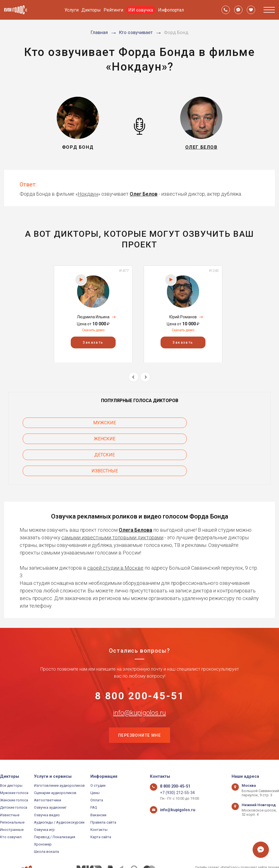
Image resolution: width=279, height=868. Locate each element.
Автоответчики (48, 771)
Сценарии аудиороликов (55, 764)
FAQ (94, 779)
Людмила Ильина (93, 317)
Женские (140, 423)
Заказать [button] (93, 342)
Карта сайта (101, 808)
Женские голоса (14, 771)
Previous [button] (133, 377)
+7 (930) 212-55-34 (175, 764)
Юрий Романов (183, 317)
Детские (226, 423)
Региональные (12, 793)
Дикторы (91, 10)
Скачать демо (93, 330)
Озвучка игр (44, 801)
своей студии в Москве (115, 536)
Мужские (54, 423)
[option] (93, 314)
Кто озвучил (11, 808)
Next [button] (145, 377)
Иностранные (12, 801)
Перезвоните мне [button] (139, 706)
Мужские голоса (14, 764)
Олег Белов (144, 194)
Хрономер (43, 816)
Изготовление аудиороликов (59, 757)
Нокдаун (88, 194)
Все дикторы (11, 757)
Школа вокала (46, 823)
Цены (95, 764)
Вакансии (98, 786)
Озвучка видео (47, 786)
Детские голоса (14, 779)
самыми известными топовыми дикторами (112, 505)
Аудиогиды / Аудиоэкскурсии (59, 793)
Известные (54, 439)
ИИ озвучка (141, 10)
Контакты (99, 801)
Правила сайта (103, 793)
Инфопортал (171, 10)
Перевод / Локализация (55, 808)
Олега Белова (135, 498)
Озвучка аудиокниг (50, 779)
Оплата (97, 771)
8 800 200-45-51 (140, 665)
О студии (98, 757)
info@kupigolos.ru (139, 683)
